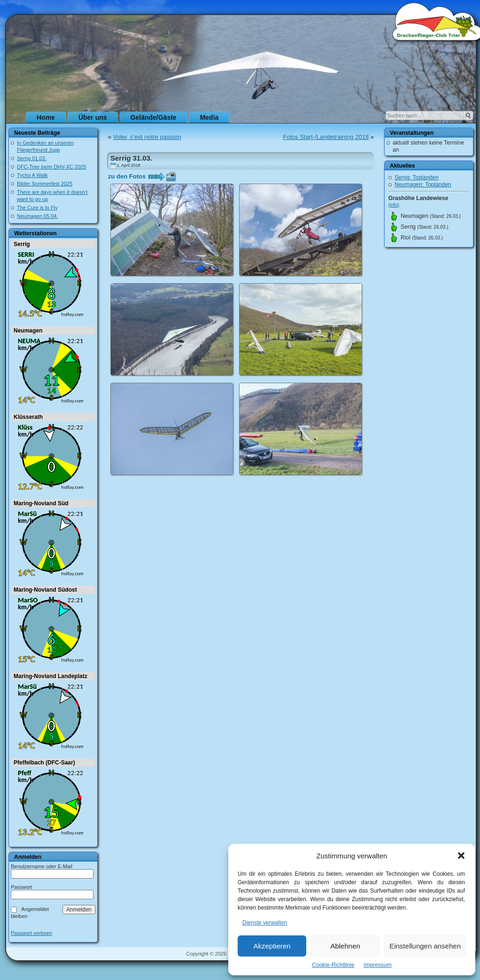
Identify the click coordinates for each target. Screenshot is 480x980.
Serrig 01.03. (32, 158)
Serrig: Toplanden (417, 177)
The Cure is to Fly (37, 208)
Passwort (21, 887)
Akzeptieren (272, 946)
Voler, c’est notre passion (147, 137)
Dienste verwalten (265, 923)
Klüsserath (28, 417)
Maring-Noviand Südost (45, 590)
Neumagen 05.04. (37, 216)
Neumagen (28, 331)
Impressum (377, 965)
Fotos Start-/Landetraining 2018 (326, 137)
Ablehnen (345, 946)
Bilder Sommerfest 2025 (45, 184)
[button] (461, 856)
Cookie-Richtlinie (333, 965)
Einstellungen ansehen (425, 946)
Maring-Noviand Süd (41, 503)
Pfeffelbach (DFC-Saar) (44, 763)
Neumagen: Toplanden (423, 185)
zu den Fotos (127, 176)
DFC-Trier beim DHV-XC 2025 (52, 167)
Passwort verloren (31, 933)
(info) (394, 205)
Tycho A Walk (32, 175)
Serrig (22, 244)
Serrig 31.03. (131, 158)
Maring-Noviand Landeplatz (50, 676)
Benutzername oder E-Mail (42, 866)
